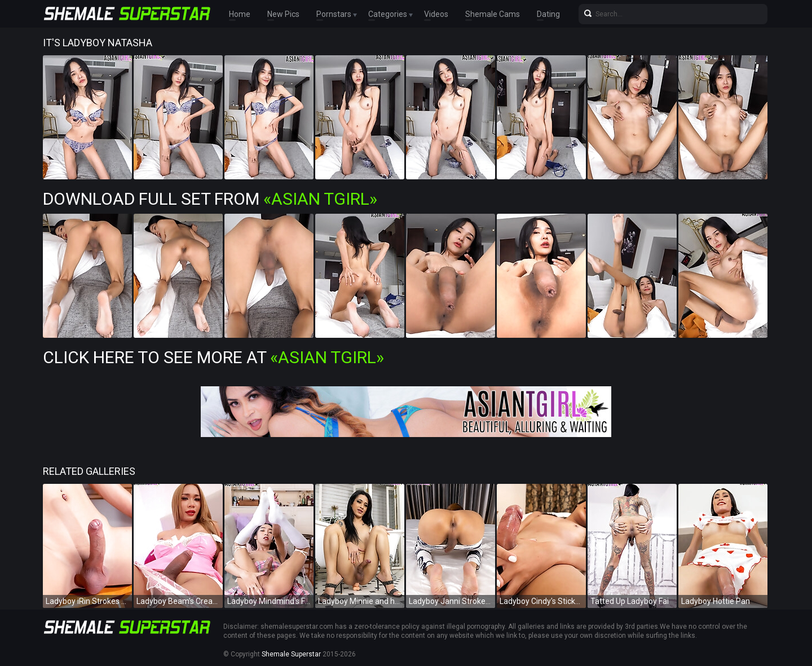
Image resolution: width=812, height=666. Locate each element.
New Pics (283, 14)
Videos (436, 14)
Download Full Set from (210, 199)
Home (240, 14)
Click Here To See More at (213, 357)
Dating (548, 14)
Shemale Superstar (291, 654)
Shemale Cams (493, 14)
